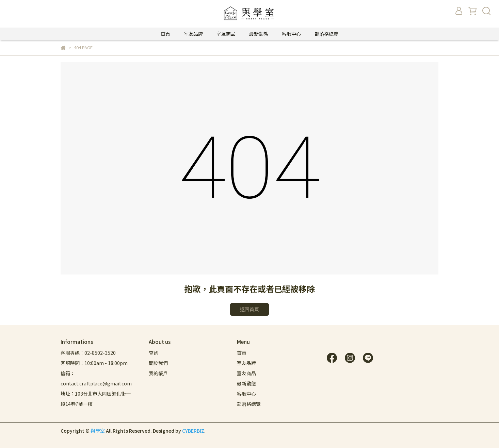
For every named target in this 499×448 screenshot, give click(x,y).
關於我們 (158, 363)
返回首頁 (249, 309)
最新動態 (259, 34)
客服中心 (291, 34)
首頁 (165, 34)
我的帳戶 (158, 373)
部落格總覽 (326, 34)
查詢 (154, 353)
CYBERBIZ (193, 431)
